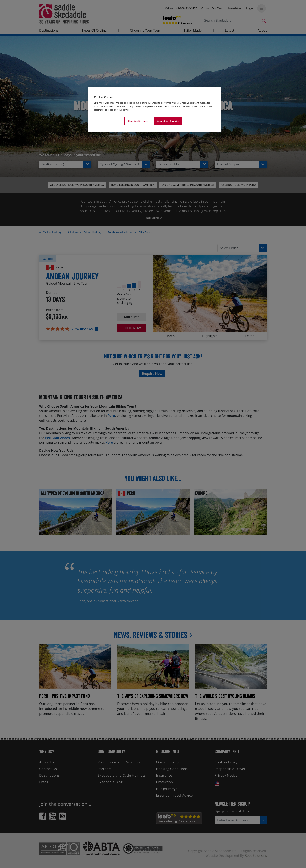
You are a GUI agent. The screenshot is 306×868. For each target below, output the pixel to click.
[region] (154, 109)
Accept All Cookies (168, 121)
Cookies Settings (138, 121)
